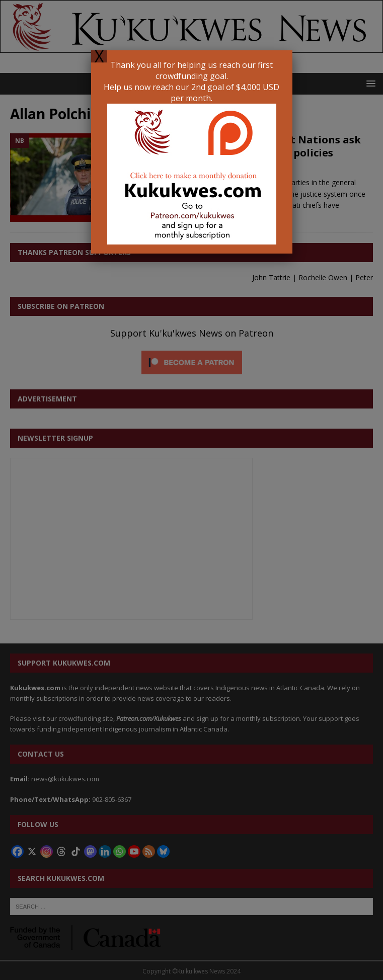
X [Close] (99, 56)
